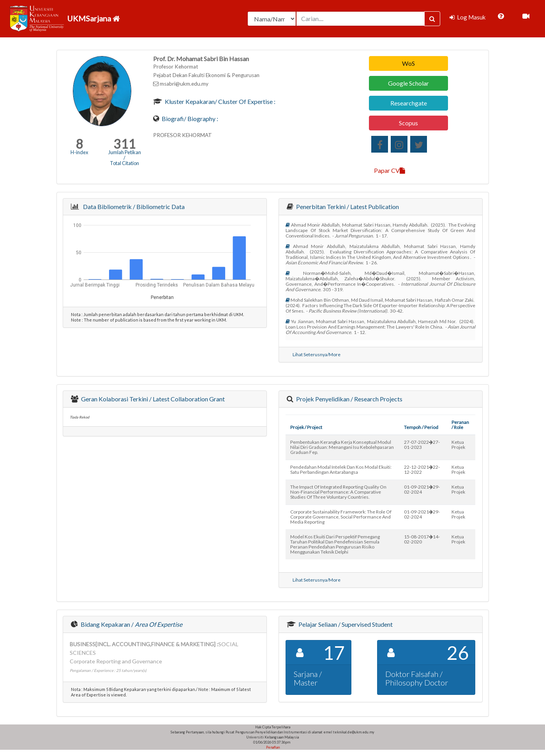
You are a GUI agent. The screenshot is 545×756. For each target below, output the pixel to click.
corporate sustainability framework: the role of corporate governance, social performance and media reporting (341, 517)
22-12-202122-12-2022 (422, 469)
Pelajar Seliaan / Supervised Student (345, 624)
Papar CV (390, 170)
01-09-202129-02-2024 (422, 489)
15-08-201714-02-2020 (422, 539)
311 (124, 144)
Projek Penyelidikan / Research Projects (349, 399)
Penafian (272, 747)
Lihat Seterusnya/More (317, 354)
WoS (408, 63)
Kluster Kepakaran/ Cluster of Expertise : (220, 101)
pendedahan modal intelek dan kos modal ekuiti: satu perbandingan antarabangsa (341, 469)
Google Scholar (408, 83)
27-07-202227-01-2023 (422, 445)
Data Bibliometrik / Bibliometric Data (133, 207)
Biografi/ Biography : (189, 119)
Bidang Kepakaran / (131, 624)
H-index (79, 152)
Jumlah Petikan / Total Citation (125, 158)
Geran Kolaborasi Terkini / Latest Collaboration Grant (152, 399)
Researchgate (409, 103)
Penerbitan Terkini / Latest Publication (347, 207)
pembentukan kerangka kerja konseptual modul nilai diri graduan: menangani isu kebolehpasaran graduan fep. (342, 447)
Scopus (408, 123)
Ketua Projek (458, 445)
